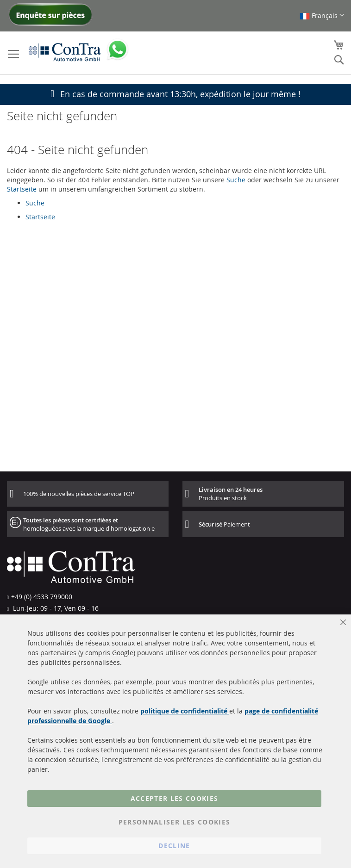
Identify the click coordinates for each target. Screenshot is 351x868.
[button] (322, 15)
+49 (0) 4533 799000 (42, 597)
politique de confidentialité (185, 711)
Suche (236, 180)
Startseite (22, 189)
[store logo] (65, 52)
